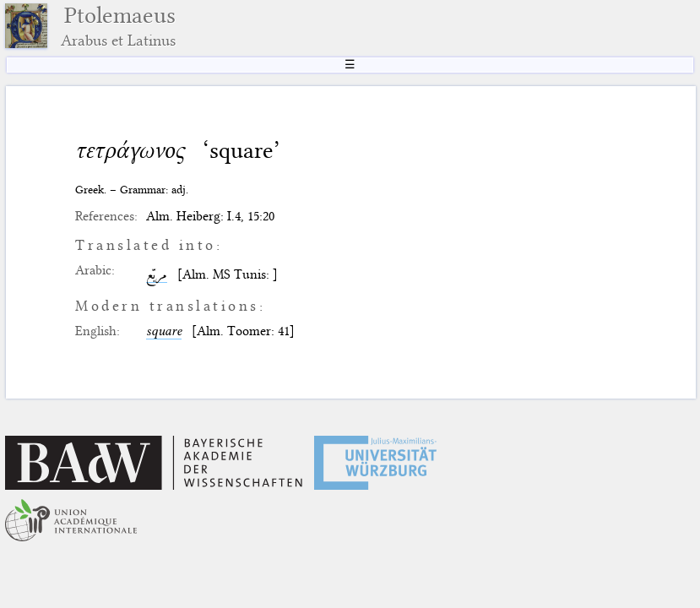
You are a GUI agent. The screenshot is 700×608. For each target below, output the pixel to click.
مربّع (157, 274)
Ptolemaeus (118, 26)
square (164, 331)
